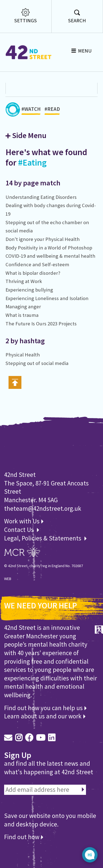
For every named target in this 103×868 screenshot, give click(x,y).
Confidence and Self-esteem (37, 264)
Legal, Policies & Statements (45, 538)
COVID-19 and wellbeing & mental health (50, 256)
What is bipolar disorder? (33, 273)
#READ (52, 110)
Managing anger (23, 307)
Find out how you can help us (45, 708)
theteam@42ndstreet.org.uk (43, 508)
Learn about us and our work (45, 716)
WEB (8, 579)
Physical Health (23, 355)
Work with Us (24, 521)
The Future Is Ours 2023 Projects (41, 324)
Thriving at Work (24, 281)
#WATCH (31, 110)
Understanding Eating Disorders (41, 197)
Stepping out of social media (37, 363)
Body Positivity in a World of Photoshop (49, 248)
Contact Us (20, 530)
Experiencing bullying (29, 290)
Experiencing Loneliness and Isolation (47, 298)
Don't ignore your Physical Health (43, 239)
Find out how (24, 837)
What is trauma (22, 315)
